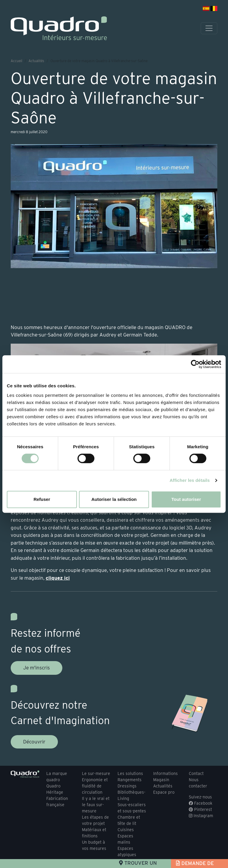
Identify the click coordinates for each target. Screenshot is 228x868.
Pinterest (200, 809)
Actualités (36, 61)
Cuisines (126, 830)
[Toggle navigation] (209, 28)
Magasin (161, 780)
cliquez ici (58, 578)
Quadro (53, 786)
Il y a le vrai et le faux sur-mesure (96, 805)
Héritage (55, 792)
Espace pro (164, 792)
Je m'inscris (37, 668)
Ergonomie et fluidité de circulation (95, 786)
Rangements (130, 780)
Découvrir (34, 742)
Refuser (42, 499)
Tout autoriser (186, 499)
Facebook (201, 803)
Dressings (127, 786)
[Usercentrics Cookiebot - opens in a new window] (195, 364)
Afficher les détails (190, 480)
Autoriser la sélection (114, 499)
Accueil (16, 61)
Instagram (201, 816)
